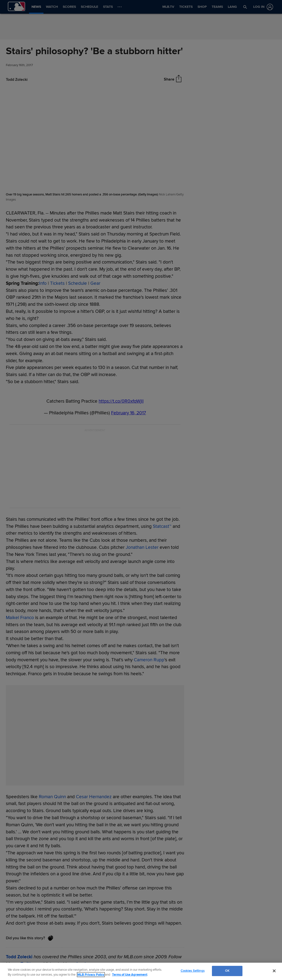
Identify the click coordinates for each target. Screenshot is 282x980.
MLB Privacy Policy (91, 975)
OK (227, 971)
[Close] (274, 971)
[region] (141, 971)
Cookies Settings (193, 971)
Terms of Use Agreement (130, 975)
